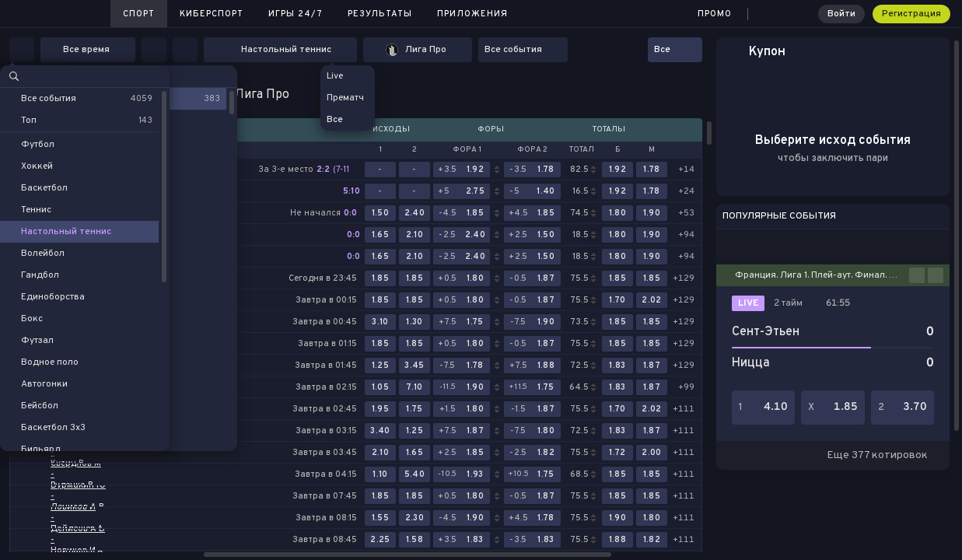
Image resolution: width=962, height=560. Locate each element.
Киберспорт (212, 14)
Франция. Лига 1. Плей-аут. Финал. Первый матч (822, 275)
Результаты (380, 14)
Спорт (139, 14)
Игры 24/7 (296, 14)
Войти (841, 14)
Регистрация (911, 14)
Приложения (472, 14)
